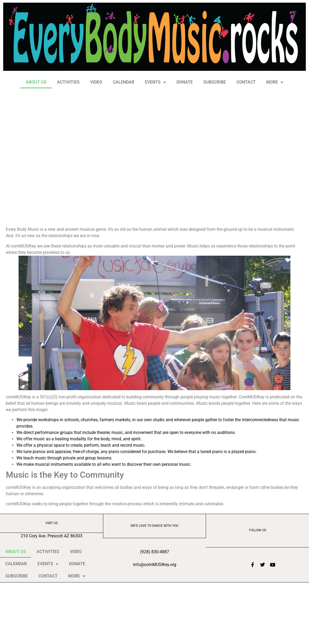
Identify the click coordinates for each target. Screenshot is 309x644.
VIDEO (96, 82)
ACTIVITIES (68, 82)
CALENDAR (124, 82)
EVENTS (155, 82)
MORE (275, 82)
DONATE (185, 82)
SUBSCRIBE (215, 82)
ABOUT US (36, 82)
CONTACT (246, 82)
